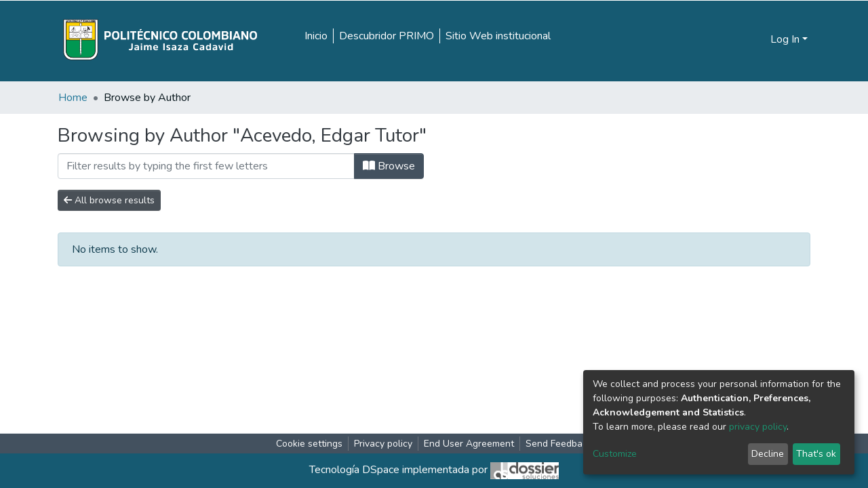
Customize (615, 454)
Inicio (316, 36)
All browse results (109, 200)
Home (73, 98)
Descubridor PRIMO (387, 36)
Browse (389, 166)
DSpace (381, 470)
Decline (768, 454)
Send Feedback (559, 444)
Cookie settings (309, 444)
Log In (785, 39)
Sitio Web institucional (498, 36)
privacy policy (758, 427)
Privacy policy (383, 444)
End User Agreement (469, 444)
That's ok (816, 454)
